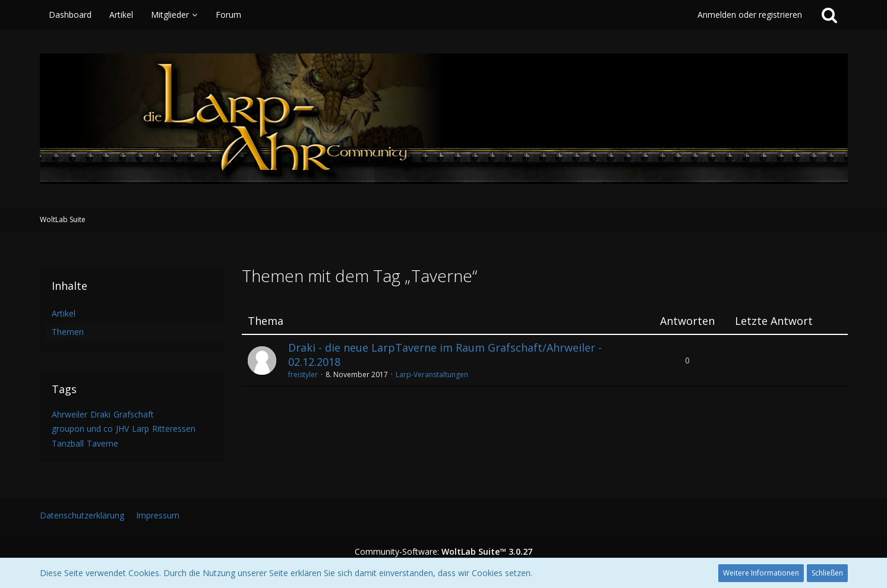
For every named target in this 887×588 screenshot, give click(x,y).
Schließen (827, 573)
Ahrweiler (70, 414)
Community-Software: (443, 551)
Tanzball (68, 443)
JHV (122, 429)
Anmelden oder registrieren (750, 15)
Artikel (64, 313)
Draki (100, 414)
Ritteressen (174, 429)
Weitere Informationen (761, 573)
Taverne (102, 443)
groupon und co (82, 429)
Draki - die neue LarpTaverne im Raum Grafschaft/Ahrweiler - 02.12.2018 (445, 355)
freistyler (303, 374)
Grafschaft (134, 414)
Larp (141, 429)
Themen (68, 332)
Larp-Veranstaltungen (432, 374)
